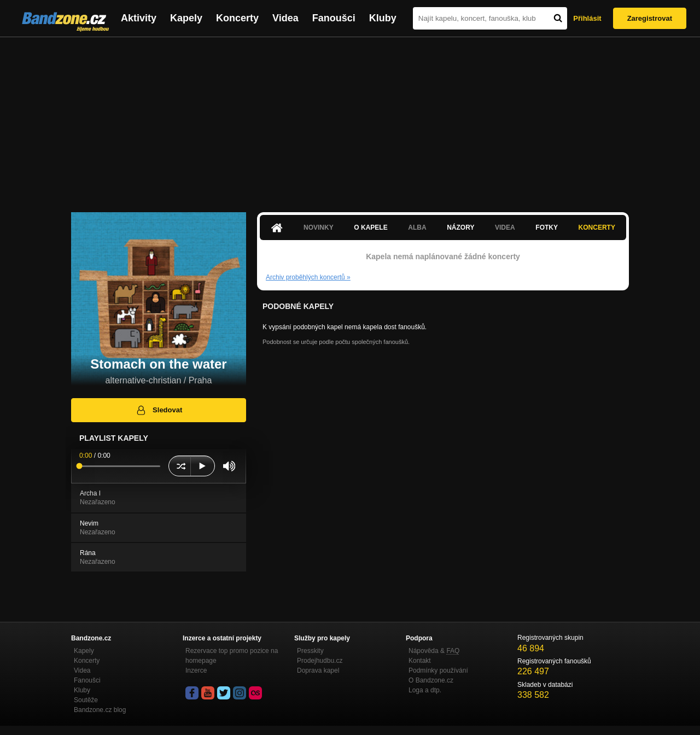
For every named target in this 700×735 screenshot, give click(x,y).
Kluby (383, 18)
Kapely (186, 18)
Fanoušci (334, 18)
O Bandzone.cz (431, 680)
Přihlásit (587, 18)
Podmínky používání (438, 670)
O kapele (371, 227)
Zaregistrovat (650, 18)
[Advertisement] (350, 119)
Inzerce (196, 670)
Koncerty (237, 18)
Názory (460, 227)
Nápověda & (434, 651)
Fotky (547, 227)
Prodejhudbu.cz (320, 661)
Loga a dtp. (425, 690)
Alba (417, 227)
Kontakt (420, 661)
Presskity (310, 651)
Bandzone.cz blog (100, 710)
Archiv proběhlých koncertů (308, 277)
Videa (285, 18)
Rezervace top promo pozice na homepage (232, 656)
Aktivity (139, 18)
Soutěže (86, 700)
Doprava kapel (318, 670)
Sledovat (159, 410)
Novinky (319, 227)
